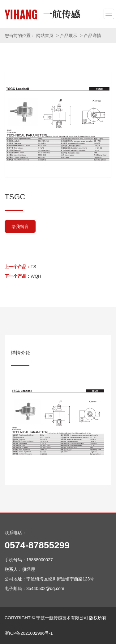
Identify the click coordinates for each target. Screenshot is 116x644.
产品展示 (69, 35)
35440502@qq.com (45, 588)
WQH (36, 276)
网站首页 (45, 35)
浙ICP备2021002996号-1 (29, 633)
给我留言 (20, 226)
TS (33, 267)
